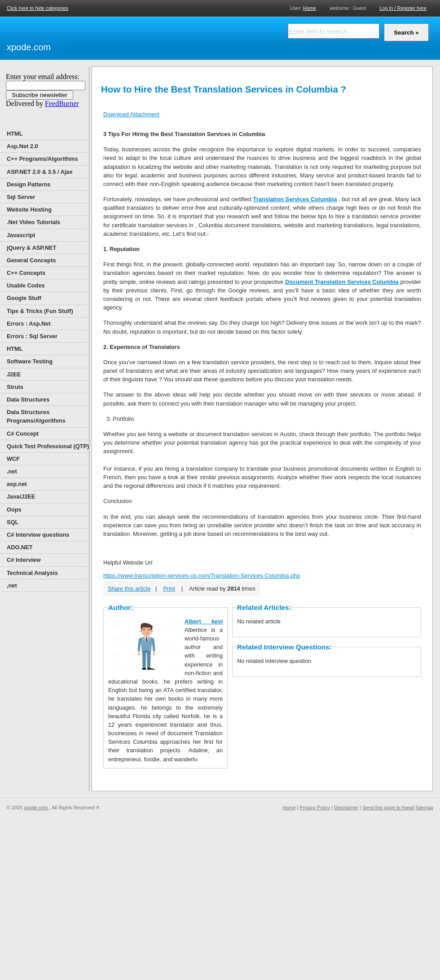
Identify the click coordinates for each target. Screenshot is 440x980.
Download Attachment (131, 114)
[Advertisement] (110, 37)
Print (169, 589)
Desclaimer (346, 808)
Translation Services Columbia (295, 199)
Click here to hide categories (37, 8)
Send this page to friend (388, 808)
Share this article (129, 589)
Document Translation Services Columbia (342, 282)
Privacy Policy (315, 808)
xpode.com (29, 47)
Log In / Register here (403, 8)
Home (310, 8)
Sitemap (424, 808)
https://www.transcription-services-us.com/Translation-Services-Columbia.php (202, 576)
